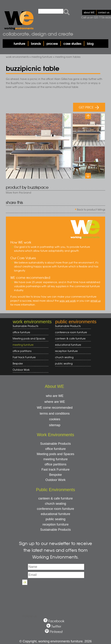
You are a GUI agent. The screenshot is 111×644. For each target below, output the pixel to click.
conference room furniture (72, 332)
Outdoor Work (21, 370)
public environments (76, 322)
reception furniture (72, 351)
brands (36, 43)
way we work (68, 301)
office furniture (29, 332)
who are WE (55, 396)
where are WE (55, 402)
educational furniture (72, 345)
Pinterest (56, 632)
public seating (72, 363)
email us (95, 301)
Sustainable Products (25, 326)
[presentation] (56, 594)
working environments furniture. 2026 (65, 641)
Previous (88, 116)
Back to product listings (91, 209)
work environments (17, 57)
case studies (72, 43)
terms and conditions (55, 414)
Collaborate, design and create (38, 34)
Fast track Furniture (24, 357)
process (52, 43)
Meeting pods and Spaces (29, 339)
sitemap (55, 425)
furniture (20, 43)
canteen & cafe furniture (72, 339)
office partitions (29, 351)
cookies (55, 419)
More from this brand (19, 192)
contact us (104, 12)
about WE (89, 12)
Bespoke (18, 363)
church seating (64, 357)
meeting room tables (68, 57)
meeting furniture (42, 57)
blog (90, 43)
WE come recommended (55, 408)
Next (88, 176)
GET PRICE (89, 107)
